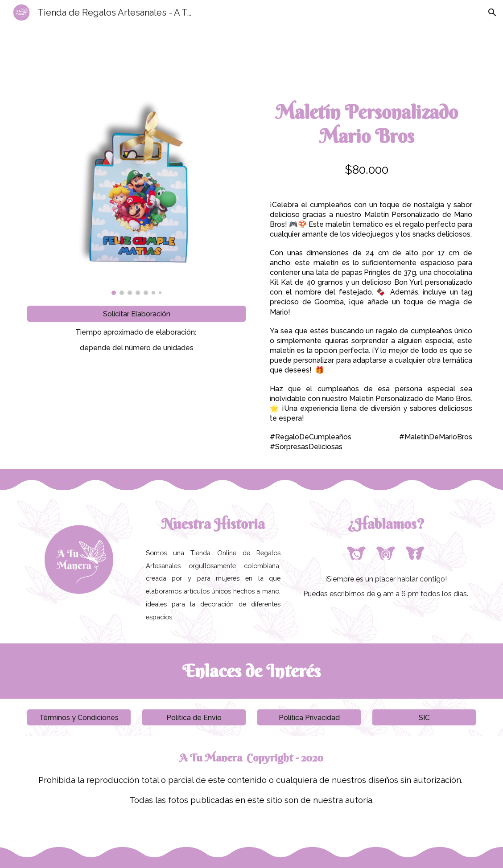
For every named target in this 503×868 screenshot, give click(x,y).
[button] (492, 12)
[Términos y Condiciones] (79, 718)
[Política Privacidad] (309, 718)
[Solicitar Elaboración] (136, 314)
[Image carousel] (136, 194)
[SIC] (424, 718)
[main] (136, 340)
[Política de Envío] (194, 718)
